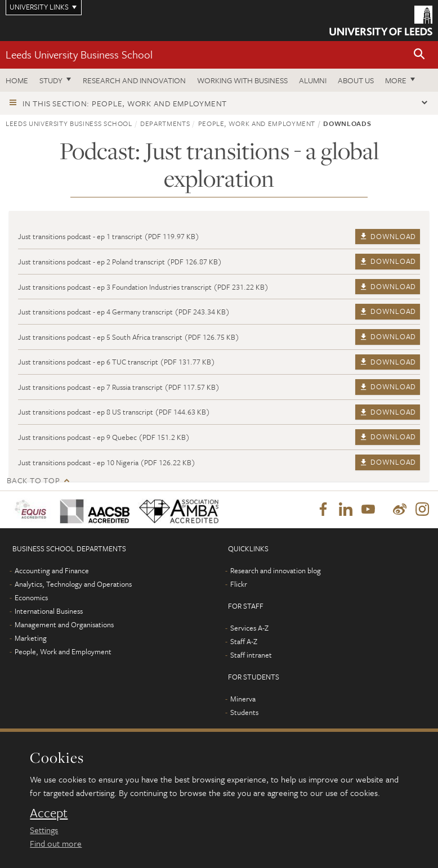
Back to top (33, 480)
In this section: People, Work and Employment (125, 103)
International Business (49, 611)
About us (356, 80)
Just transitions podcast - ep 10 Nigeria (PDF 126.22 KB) (107, 462)
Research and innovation (134, 80)
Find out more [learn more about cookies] (56, 843)
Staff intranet (251, 655)
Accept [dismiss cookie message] (49, 813)
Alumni (313, 80)
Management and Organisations (64, 624)
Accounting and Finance (52, 570)
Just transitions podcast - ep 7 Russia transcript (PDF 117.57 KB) (119, 387)
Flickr (239, 584)
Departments (165, 123)
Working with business (242, 80)
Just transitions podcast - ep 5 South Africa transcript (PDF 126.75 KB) (129, 337)
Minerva (243, 699)
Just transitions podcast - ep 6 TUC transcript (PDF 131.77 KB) (117, 362)
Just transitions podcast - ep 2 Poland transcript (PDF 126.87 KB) (120, 262)
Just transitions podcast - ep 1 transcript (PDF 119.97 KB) (109, 236)
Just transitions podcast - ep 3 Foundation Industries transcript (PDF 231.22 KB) (143, 287)
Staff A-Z (244, 641)
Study (51, 80)
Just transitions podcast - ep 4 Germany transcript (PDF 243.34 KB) (124, 312)
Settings (44, 830)
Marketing (31, 638)
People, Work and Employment (257, 123)
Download (388, 236)
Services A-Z (249, 628)
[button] (419, 55)
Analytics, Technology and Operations (73, 584)
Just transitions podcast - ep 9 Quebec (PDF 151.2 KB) (104, 437)
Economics (31, 597)
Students (244, 712)
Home (17, 80)
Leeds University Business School (79, 54)
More (396, 80)
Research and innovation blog (276, 570)
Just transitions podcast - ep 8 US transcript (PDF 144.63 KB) (114, 412)
